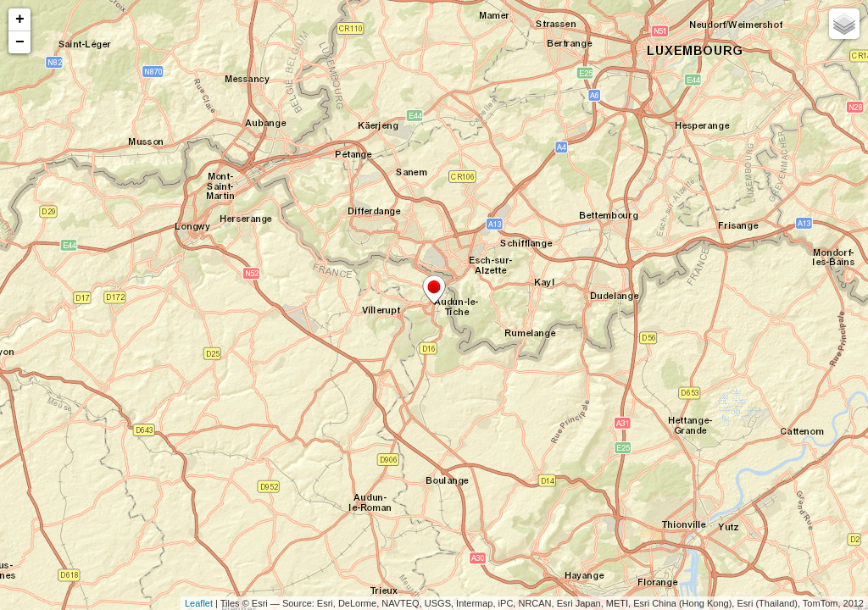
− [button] (20, 42)
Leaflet (199, 603)
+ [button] (20, 19)
